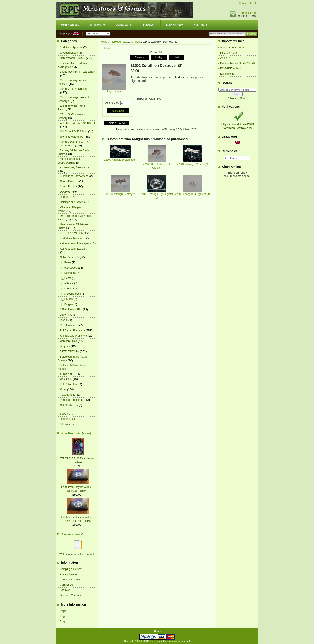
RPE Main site (70, 25)
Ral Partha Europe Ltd (155, 641)
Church (135, 42)
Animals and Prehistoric (74, 336)
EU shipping (227, 74)
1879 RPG (66, 315)
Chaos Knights (68, 186)
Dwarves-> (66, 192)
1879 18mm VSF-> (71, 310)
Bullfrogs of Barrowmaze (74, 176)
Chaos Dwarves (69, 181)
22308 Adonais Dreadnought (120, 160)
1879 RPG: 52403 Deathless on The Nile (77, 458)
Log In (254, 3)
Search (227, 83)
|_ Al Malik (67, 283)
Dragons (65, 346)
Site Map (65, 590)
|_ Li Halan (67, 289)
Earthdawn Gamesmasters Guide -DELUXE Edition (77, 517)
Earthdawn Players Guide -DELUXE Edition (77, 487)
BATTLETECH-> (70, 351)
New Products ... (70, 419)
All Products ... (68, 424)
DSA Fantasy (174, 25)
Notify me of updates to (237, 124)
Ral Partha (200, 25)
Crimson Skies (68, 341)
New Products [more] (76, 433)
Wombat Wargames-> (73, 137)
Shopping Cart (249, 13)
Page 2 (64, 611)
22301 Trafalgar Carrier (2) (192, 164)
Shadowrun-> (68, 374)
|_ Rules (65, 262)
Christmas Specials (71, 48)
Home (242, 3)
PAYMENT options (231, 69)
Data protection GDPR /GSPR (238, 63)
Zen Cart (185, 641)
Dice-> (64, 320)
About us (225, 58)
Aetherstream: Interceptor (75, 243)
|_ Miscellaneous (70, 294)
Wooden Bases (69, 53)
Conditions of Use (70, 580)
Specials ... (66, 414)
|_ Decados (67, 273)
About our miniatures (232, 48)
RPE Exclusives (69, 325)
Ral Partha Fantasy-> (72, 331)
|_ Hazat (66, 278)
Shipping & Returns (71, 569)
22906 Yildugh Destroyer (120, 194)
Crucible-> (66, 379)
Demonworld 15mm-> (73, 58)
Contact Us (66, 585)
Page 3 (64, 616)
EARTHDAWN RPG (72, 233)
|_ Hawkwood (69, 268)
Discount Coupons (71, 595)
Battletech (149, 25)
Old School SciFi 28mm (74, 131)
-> (69, 257)
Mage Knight (67, 395)
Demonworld (124, 25)
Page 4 (64, 622)
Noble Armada (119, 42)
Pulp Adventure (69, 384)
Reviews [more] (72, 534)
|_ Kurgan (66, 304)
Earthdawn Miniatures (73, 238)
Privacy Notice (68, 574)
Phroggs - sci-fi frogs (72, 400)
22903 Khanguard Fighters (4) (192, 194)
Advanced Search (238, 98)
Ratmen (65, 197)
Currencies (230, 151)
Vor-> (63, 389)
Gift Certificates (69, 405)
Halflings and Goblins (72, 202)
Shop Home (97, 25)
